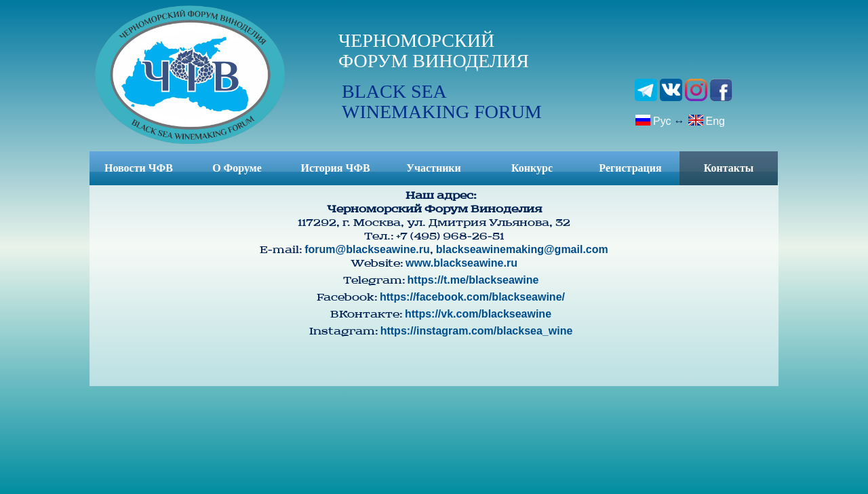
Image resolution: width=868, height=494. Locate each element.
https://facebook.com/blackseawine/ (472, 297)
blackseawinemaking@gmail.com (522, 249)
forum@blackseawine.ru (367, 249)
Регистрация (630, 168)
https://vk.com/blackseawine (478, 314)
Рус (653, 120)
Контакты (729, 168)
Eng (706, 120)
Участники (434, 168)
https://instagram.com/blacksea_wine (477, 331)
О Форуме (237, 168)
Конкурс (532, 168)
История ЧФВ (335, 168)
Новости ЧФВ (139, 168)
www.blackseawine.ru (461, 263)
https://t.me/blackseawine (473, 280)
